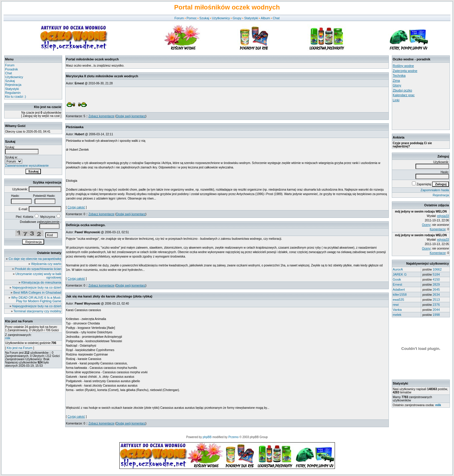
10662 (437, 269)
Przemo (233, 437)
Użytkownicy (221, 18)
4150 (436, 279)
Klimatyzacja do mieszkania (41, 282)
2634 (436, 295)
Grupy (237, 18)
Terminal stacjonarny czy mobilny (37, 311)
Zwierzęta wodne (405, 71)
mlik (8, 338)
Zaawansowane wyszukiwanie (27, 165)
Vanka (397, 310)
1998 (436, 315)
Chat (276, 18)
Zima (396, 81)
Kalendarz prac (404, 95)
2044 (436, 310)
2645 (436, 290)
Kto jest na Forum (20, 348)
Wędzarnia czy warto (46, 264)
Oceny (426, 225)
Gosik (397, 279)
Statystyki (251, 18)
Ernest (397, 284)
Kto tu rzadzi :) (16, 97)
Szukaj (204, 18)
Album (265, 18)
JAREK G (400, 274)
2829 (436, 284)
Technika (399, 75)
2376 (436, 305)
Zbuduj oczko (402, 90)
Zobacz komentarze (102, 116)
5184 (436, 274)
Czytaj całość (76, 207)
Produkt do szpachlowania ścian (38, 269)
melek (397, 315)
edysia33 (443, 216)
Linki (396, 100)
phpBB (207, 437)
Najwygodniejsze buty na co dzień (37, 287)
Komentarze (438, 229)
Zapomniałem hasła (435, 190)
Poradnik (11, 69)
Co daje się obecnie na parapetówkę (35, 259)
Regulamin (13, 93)
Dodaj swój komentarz (131, 116)
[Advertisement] (419, 116)
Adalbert (399, 290)
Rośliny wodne (403, 66)
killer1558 (400, 295)
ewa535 (398, 300)
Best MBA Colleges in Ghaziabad (37, 292)
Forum (179, 18)
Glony (397, 85)
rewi (396, 305)
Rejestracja (13, 85)
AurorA (398, 269)
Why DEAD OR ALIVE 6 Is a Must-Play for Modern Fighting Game (36, 299)
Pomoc (192, 18)
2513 (436, 300)
